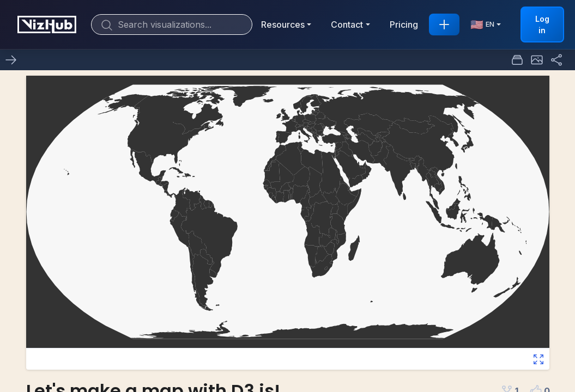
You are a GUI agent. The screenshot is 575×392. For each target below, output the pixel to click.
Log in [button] (542, 24)
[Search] (172, 24)
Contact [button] (347, 24)
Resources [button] (283, 24)
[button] (537, 60)
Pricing (404, 24)
